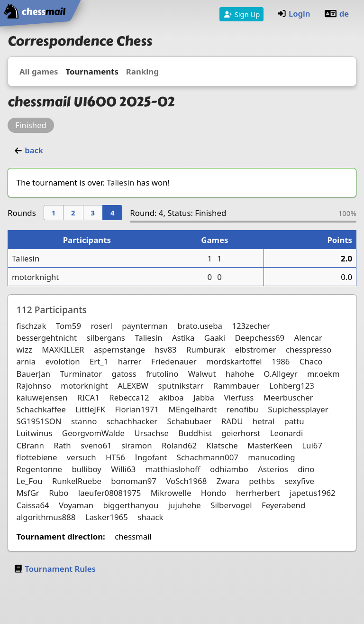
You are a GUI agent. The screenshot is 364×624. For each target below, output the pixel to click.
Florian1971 (137, 409)
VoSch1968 (186, 481)
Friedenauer (174, 361)
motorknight (35, 277)
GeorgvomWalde (93, 433)
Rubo (59, 493)
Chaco (311, 361)
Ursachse (151, 433)
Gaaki (215, 338)
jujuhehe (185, 505)
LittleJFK (90, 409)
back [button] (28, 150)
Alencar (308, 338)
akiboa (171, 397)
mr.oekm (323, 374)
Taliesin (120, 182)
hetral (264, 421)
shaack (150, 517)
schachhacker (132, 421)
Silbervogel (231, 505)
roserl (101, 326)
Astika (183, 338)
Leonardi (287, 433)
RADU (232, 421)
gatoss (124, 374)
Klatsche (222, 445)
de (336, 14)
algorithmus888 (46, 517)
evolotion (62, 361)
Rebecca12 (129, 397)
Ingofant (151, 457)
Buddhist (195, 433)
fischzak (32, 326)
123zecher (251, 326)
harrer (130, 361)
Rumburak (206, 349)
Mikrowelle (171, 493)
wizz (24, 349)
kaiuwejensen (42, 397)
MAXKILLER (63, 349)
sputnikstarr (181, 386)
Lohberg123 (292, 386)
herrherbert (258, 493)
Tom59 (68, 326)
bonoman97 (134, 481)
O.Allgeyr (280, 374)
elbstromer (256, 349)
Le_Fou (30, 481)
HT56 (115, 457)
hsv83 (165, 349)
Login (294, 14)
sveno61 (96, 445)
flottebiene (37, 457)
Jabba (204, 397)
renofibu (242, 409)
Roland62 (179, 445)
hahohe (240, 374)
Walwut (202, 374)
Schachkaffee (41, 409)
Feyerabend (283, 505)
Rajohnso (34, 386)
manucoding (271, 457)
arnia (26, 361)
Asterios (273, 469)
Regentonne (39, 469)
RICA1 (88, 397)
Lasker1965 (107, 517)
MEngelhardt (192, 409)
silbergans (105, 338)
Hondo (214, 493)
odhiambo (229, 469)
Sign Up (241, 14)
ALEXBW (133, 386)
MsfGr (28, 493)
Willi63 (123, 469)
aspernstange (119, 349)
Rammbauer (237, 386)
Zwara (228, 481)
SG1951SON (39, 421)
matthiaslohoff (173, 469)
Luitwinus (35, 433)
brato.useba (200, 326)
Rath (62, 445)
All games (39, 71)
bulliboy (86, 469)
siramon (137, 445)
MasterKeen (270, 445)
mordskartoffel (234, 361)
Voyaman (76, 505)
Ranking (142, 71)
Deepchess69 (260, 338)
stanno (84, 421)
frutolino (162, 374)
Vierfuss (239, 397)
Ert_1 (99, 361)
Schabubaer (190, 421)
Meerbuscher (288, 397)
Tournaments (92, 71)
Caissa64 (33, 505)
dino (306, 469)
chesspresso (309, 349)
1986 (281, 361)
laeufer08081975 (110, 493)
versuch (82, 457)
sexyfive (299, 481)
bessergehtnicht (47, 338)
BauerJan (33, 374)
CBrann (30, 445)
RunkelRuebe (77, 481)
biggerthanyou (131, 505)
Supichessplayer (298, 409)
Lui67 (312, 445)
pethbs (262, 481)
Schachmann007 (208, 457)
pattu (294, 421)
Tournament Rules (55, 569)
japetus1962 (312, 493)
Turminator (81, 374)
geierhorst (241, 433)
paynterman (145, 326)
